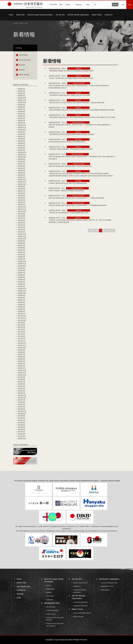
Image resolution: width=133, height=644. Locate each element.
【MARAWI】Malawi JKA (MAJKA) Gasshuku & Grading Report (71, 71)
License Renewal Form (109, 583)
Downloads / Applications (109, 579)
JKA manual (105, 590)
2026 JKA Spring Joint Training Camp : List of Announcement (70, 166)
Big (61, 5)
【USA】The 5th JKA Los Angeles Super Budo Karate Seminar (71, 78)
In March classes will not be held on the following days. (68, 183)
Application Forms (107, 586)
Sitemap (79, 5)
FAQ (88, 5)
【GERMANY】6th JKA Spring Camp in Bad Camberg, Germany (71, 134)
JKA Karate (50, 596)
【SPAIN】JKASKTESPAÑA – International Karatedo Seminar (71, 149)
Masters (49, 592)
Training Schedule (52, 611)
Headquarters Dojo (52, 603)
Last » (112, 231)
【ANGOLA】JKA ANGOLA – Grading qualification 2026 (68, 213)
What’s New (20, 15)
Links (19, 598)
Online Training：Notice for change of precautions (67, 191)
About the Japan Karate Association (40, 15)
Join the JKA (60, 15)
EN (130, 5)
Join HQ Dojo (51, 607)
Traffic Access (51, 614)
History (48, 585)
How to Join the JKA (81, 583)
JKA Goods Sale (23, 586)
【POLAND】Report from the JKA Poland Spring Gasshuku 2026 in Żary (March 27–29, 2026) (82, 117)
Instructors (50, 600)
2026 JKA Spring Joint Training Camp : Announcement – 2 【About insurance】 (77, 198)
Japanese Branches (81, 606)
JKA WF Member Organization (78, 15)
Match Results (23, 75)
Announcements (24, 60)
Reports (21, 70)
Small (68, 5)
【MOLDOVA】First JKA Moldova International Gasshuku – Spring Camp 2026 (76, 103)
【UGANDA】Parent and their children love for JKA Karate (69, 95)
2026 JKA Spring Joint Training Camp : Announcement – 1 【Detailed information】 (78, 205)
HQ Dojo (21, 65)
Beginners (77, 586)
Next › (105, 231)
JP (123, 5)
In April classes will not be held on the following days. (67, 142)
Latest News (22, 55)
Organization (50, 589)
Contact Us (109, 15)
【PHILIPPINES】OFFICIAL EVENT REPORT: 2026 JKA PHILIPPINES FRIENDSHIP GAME (81, 110)
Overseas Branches (80, 602)
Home (11, 15)
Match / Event (97, 15)
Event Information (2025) (82, 613)
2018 (21, 23)
